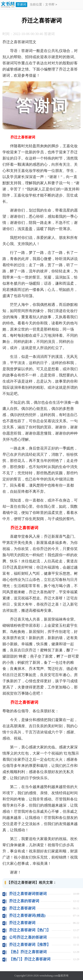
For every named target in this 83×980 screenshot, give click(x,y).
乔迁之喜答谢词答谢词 (28, 894)
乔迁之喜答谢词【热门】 (30, 930)
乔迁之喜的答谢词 (24, 901)
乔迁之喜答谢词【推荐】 (30, 945)
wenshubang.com (49, 976)
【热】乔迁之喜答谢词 (28, 952)
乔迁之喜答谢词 (22, 908)
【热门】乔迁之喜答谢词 (30, 959)
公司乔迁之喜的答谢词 (28, 937)
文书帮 (50, 5)
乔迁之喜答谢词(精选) (27, 916)
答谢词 (21, 5)
